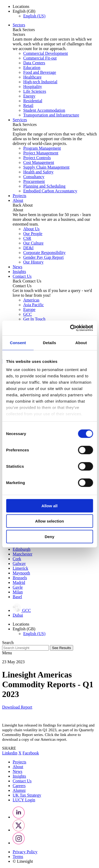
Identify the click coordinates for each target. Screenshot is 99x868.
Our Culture (33, 243)
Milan (18, 592)
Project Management (41, 153)
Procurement (34, 181)
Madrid (19, 582)
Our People (33, 234)
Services (20, 120)
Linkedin (10, 753)
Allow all (49, 506)
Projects (20, 196)
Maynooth (21, 573)
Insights (19, 272)
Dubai (18, 615)
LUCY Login (24, 800)
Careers (19, 786)
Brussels (20, 578)
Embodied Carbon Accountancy (50, 191)
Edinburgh (22, 549)
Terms (18, 857)
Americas (31, 300)
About (18, 200)
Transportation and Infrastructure (51, 115)
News (17, 267)
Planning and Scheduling (44, 186)
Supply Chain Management (46, 167)
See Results (62, 648)
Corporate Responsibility (44, 253)
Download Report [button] (17, 707)
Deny (49, 536)
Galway (19, 564)
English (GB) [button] (24, 11)
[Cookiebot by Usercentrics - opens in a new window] (70, 328)
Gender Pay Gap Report (43, 257)
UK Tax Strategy (27, 795)
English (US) (34, 16)
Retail (28, 106)
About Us (31, 229)
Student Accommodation (44, 110)
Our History (33, 262)
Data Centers (34, 63)
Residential (33, 101)
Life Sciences (35, 91)
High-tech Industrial (40, 82)
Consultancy (34, 177)
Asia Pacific (34, 305)
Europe (29, 309)
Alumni (19, 790)
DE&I (28, 248)
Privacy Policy (25, 852)
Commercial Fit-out (40, 58)
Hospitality (33, 87)
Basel (17, 597)
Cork (17, 559)
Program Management (42, 148)
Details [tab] (50, 342)
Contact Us (22, 276)
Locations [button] (21, 6)
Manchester (23, 554)
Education (32, 68)
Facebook (31, 753)
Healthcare (32, 77)
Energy (29, 96)
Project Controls (37, 158)
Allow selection (49, 521)
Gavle (18, 587)
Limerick (20, 568)
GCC (28, 314)
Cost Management (39, 162)
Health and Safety (38, 172)
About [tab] (81, 342)
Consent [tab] (18, 342)
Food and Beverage (40, 72)
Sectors (19, 25)
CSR (27, 238)
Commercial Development (46, 53)
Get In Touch (34, 319)
